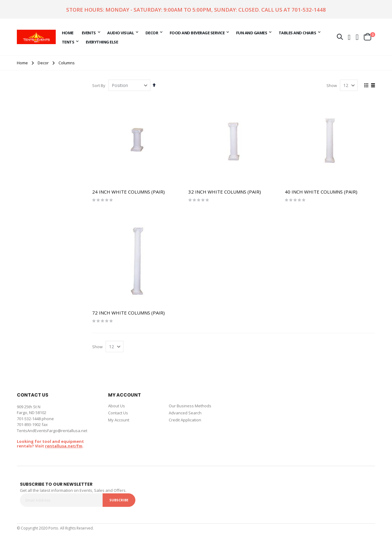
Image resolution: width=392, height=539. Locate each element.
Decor (43, 63)
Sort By (99, 85)
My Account (119, 420)
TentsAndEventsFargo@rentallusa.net (52, 431)
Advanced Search (185, 413)
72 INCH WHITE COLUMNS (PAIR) (128, 313)
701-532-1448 (309, 10)
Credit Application (185, 420)
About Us (117, 406)
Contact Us (118, 413)
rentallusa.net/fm (64, 446)
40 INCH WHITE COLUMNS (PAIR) (321, 192)
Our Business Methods (190, 406)
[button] (357, 37)
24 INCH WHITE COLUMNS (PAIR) (128, 192)
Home (22, 63)
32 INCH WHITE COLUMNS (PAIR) (225, 192)
